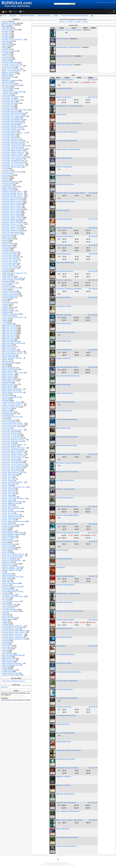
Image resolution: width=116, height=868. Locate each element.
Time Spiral (6, 608)
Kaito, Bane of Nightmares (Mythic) (67, 367)
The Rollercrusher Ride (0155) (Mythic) (68, 672)
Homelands (6, 281)
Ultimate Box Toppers (9, 618)
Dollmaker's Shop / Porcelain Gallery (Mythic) (70, 193)
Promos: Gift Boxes (8, 489)
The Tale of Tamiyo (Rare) (64, 689)
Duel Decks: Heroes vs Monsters (13, 209)
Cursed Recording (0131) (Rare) (66, 141)
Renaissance (6, 539)
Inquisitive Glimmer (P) (63, 358)
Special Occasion (8, 575)
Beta (4, 79)
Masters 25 (6, 360)
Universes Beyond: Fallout (11, 629)
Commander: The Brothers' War (12, 162)
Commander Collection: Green (12, 129)
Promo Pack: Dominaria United (12, 438)
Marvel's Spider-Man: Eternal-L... (13, 358)
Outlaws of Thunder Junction (11, 402)
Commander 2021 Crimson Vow (12, 115)
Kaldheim (5, 312)
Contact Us (109, 2)
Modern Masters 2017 (9, 381)
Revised (5, 543)
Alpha (4, 48)
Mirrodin (5, 366)
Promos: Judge (7, 495)
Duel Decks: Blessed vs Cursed (12, 200)
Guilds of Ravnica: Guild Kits (11, 280)
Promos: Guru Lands (9, 492)
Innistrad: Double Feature (10, 294)
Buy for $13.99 (93, 803)
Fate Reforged (7, 247)
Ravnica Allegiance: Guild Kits (12, 534)
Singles (56, 16)
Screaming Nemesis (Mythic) (65, 620)
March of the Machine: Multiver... (13, 352)
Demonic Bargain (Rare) (64, 158)
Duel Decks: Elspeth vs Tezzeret (12, 203)
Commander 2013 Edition (10, 97)
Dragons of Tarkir (8, 190)
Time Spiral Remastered (10, 610)
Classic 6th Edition (8, 89)
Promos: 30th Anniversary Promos (13, 472)
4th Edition (6, 31)
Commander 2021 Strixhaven (12, 121)
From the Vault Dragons (10, 254)
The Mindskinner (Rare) (64, 663)
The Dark (5, 598)
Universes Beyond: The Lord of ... (13, 636)
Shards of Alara (7, 565)
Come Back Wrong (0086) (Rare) (67, 132)
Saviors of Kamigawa (9, 548)
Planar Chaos (6, 409)
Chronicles (6, 87)
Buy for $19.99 (93, 367)
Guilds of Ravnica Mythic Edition (12, 278)
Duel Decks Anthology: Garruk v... (13, 195)
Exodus (4, 242)
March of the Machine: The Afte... (13, 353)
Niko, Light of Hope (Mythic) (65, 480)
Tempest (5, 593)
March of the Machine (9, 350)
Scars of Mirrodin (8, 549)
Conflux (5, 169)
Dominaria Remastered (10, 182)
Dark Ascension (7, 175)
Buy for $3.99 (93, 768)
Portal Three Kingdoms (9, 422)
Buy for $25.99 (93, 506)
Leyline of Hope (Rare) (63, 385)
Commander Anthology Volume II (13, 126)
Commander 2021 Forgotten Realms (14, 116)
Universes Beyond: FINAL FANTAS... (14, 632)
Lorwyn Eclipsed (7, 324)
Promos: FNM (7, 485)
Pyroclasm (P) (60, 567)
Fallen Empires (7, 245)
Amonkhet (5, 49)
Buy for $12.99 (93, 533)
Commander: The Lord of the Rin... (13, 164)
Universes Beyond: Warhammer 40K (14, 639)
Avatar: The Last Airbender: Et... (12, 71)
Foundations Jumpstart (9, 252)
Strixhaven (6, 585)
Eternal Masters (7, 239)
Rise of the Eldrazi (8, 544)
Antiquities (5, 54)
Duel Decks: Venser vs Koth (11, 229)
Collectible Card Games (27, 16)
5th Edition (6, 33)
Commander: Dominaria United (12, 141)
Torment (5, 614)
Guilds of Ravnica (8, 276)
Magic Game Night (8, 340)
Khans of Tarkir (7, 316)
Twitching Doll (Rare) (63, 724)
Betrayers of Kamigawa (10, 80)
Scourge (5, 551)
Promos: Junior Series (9, 497)
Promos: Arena (7, 477)
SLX (3, 572)
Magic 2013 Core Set (9, 330)
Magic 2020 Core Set (9, 337)
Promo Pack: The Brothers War (12, 463)
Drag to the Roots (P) (63, 210)
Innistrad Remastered (9, 291)
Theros (4, 603)
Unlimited (5, 641)
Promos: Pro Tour (8, 513)
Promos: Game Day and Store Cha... (14, 487)
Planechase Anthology (9, 414)
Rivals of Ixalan (7, 546)
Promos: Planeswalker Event (11, 508)
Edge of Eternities (8, 236)
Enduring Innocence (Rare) (65, 236)
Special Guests (7, 574)
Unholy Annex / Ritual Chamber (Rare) (68, 750)
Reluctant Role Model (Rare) (65, 585)
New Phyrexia (7, 396)
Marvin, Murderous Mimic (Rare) (66, 446)
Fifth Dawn (6, 249)
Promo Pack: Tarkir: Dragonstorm (13, 461)
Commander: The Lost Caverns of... (14, 165)
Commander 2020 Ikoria (10, 111)
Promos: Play (6, 510)
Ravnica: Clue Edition (9, 538)
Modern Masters (7, 378)
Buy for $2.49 (93, 454)
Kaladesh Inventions (9, 311)
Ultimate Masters (8, 619)
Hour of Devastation (8, 283)
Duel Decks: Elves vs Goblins (12, 205)
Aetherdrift (5, 43)
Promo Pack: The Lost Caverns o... (13, 464)
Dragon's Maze (7, 188)
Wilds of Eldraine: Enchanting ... (12, 663)
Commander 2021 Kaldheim (11, 118)
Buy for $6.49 (93, 245)
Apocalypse (6, 58)
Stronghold (6, 588)
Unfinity (4, 621)
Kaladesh (5, 309)
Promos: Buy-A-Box (8, 479)
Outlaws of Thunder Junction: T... (13, 405)
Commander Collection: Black (12, 128)
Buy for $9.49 (93, 228)
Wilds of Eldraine (8, 662)
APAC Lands (6, 56)
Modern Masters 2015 (9, 379)
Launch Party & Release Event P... (13, 317)
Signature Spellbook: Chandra (12, 567)
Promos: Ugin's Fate (9, 520)
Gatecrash (5, 272)
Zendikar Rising (7, 672)
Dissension (6, 178)
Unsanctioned (7, 642)
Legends (5, 319)
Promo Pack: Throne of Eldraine (12, 467)
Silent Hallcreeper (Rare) (64, 637)
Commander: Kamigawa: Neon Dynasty (15, 146)
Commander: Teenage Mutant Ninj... (14, 160)
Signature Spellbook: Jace (11, 570)
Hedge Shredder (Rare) (63, 341)
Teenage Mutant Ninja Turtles (12, 592)
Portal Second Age (8, 420)
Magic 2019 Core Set (9, 335)
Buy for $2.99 (93, 219)
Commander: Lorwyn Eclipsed (12, 147)
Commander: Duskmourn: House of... (14, 142)
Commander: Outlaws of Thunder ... (14, 154)
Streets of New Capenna (10, 583)
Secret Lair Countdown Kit (11, 557)
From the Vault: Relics (9, 265)
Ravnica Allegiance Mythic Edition (13, 533)
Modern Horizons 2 (8, 374)
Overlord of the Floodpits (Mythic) (67, 524)
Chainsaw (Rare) (61, 115)
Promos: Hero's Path (9, 494)
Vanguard (5, 650)
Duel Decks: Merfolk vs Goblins (12, 219)
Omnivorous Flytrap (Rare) (64, 498)
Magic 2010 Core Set (9, 325)
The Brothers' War (8, 595)
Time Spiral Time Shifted (10, 611)
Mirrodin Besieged (8, 368)
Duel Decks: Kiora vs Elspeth (11, 216)
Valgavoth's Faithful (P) (63, 777)
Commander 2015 (8, 102)
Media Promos (7, 361)
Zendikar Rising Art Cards (10, 673)
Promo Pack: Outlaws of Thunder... (13, 454)
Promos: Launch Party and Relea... (13, 499)
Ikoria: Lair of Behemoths (10, 288)
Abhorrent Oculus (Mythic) (64, 80)
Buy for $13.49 (93, 80)
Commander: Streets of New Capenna (14, 157)
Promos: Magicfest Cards (10, 503)
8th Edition (6, 36)
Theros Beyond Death (9, 605)
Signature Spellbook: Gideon (11, 569)
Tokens (4, 613)
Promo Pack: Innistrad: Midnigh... (13, 445)
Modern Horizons (8, 371)
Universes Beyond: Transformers (13, 637)
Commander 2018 (8, 107)
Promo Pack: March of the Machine (13, 451)
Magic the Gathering (44, 16)
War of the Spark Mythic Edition (12, 655)
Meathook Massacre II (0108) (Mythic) (68, 454)
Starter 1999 (6, 579)
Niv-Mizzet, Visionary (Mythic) (65, 489)
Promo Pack (6, 428)
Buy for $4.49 (93, 193)
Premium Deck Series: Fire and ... (13, 423)
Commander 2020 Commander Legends (15, 110)
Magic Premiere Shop (9, 347)
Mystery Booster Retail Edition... (12, 389)
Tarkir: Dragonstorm (8, 590)
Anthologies (6, 53)
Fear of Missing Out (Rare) (64, 271)
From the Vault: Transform (10, 267)
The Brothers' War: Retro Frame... (13, 596)
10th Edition (6, 28)
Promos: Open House (9, 507)
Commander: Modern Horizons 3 (13, 151)
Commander (6, 95)
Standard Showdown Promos (11, 577)
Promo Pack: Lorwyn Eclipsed (12, 450)
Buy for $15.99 (93, 315)
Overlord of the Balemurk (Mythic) (67, 506)
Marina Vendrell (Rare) (63, 428)
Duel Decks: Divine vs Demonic (12, 201)
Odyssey (5, 399)
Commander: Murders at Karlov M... (14, 152)
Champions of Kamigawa (10, 85)
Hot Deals (70, 22)
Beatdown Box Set (8, 77)
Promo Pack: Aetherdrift (10, 432)
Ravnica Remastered (9, 536)
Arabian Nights (7, 59)
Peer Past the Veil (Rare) (64, 559)
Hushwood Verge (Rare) (64, 350)
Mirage (4, 365)
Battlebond (6, 76)
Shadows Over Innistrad (10, 564)
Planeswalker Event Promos (11, 417)
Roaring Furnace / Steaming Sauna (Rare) (70, 611)
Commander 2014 (8, 98)
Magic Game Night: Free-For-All (12, 343)
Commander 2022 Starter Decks (12, 123)
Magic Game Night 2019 (10, 342)
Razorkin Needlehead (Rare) (65, 576)
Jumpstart (5, 306)
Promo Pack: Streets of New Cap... (13, 458)
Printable (85, 22)
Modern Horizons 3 (8, 376)
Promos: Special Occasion (11, 515)
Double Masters (7, 185)
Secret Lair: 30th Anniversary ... (12, 561)
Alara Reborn (6, 45)
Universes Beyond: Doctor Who (12, 628)
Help (97, 2)
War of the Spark (7, 654)
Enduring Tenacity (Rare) (64, 245)
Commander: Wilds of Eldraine (12, 167)
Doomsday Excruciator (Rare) (65, 202)
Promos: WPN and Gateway (11, 525)
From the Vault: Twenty (9, 268)
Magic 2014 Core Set (9, 332)
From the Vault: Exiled (9, 258)
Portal (4, 418)
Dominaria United (8, 183)
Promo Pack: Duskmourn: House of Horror (75, 16)
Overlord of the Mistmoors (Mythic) (67, 541)
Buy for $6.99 (93, 254)
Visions (4, 652)
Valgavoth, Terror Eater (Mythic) (66, 803)
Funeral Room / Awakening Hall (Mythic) (69, 289)
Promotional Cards (8, 526)
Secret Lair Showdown (9, 559)
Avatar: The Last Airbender (11, 69)
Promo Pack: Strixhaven (10, 459)
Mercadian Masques (9, 363)
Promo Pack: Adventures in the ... (13, 430)
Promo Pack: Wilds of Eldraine (12, 469)
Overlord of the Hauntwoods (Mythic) (68, 533)
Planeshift (5, 415)
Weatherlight (6, 657)
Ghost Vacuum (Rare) (63, 297)
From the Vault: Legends (10, 260)
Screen (100, 2)
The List (5, 600)
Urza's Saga (6, 649)
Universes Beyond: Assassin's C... (13, 626)
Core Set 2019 (7, 174)
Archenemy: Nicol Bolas (10, 62)
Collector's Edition (8, 93)
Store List (4, 687)
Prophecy (5, 528)
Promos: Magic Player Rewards (12, 502)
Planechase (6, 410)
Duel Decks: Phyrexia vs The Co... (13, 224)
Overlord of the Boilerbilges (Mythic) (67, 515)
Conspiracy (6, 170)
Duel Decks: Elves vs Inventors (12, 206)
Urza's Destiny (7, 645)
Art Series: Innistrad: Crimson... (12, 66)
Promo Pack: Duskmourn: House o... (14, 440)
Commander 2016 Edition (10, 103)
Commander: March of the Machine (13, 149)
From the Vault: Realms (10, 263)
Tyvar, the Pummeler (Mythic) (65, 733)
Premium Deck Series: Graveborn (13, 425)
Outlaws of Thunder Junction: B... (13, 404)
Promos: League (7, 500)
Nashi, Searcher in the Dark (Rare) (67, 472)
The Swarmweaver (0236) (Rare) (67, 681)
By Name (62, 22)
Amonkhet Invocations (9, 51)
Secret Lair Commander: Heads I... (13, 556)
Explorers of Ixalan (8, 244)
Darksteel (5, 177)
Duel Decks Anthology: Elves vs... (13, 193)
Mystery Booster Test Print (11, 391)
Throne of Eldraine (8, 606)
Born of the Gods (8, 84)
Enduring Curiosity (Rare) (64, 228)
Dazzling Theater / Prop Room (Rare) (68, 149)
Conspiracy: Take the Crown (11, 172)
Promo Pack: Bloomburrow (11, 433)
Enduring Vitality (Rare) (63, 254)
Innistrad (5, 289)
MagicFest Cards (8, 348)
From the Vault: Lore (9, 262)
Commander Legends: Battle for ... (13, 133)
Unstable (5, 644)
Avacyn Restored (8, 67)
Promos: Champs (8, 481)
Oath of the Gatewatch (9, 397)
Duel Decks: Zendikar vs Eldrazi (12, 231)
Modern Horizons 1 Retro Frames (13, 373)
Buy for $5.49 (93, 541)
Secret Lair (6, 552)
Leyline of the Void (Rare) (64, 65)
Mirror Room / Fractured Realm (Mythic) (69, 30)
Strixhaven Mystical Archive (11, 587)
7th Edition (6, 35)
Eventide (5, 240)
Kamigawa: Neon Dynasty (10, 314)
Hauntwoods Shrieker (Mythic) (66, 332)
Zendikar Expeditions (9, 670)
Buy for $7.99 (93, 576)
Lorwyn (4, 322)
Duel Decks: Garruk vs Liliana (12, 208)
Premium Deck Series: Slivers (12, 427)
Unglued (5, 623)
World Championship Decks (11, 665)
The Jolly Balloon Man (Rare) (65, 655)
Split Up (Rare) (61, 646)
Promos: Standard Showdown (12, 516)
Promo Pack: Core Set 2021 (11, 436)
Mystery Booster (7, 386)
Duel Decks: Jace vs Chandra (12, 213)
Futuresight (6, 270)
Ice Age (4, 285)
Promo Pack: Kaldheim (9, 446)
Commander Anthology (9, 125)
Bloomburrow (6, 82)
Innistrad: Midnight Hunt (10, 296)
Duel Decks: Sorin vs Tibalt (11, 226)
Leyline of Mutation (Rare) (64, 393)
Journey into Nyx (7, 303)
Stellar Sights (6, 582)
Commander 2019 (8, 108)
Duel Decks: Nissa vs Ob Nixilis (12, 223)
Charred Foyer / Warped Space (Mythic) (69, 123)
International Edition (8, 298)
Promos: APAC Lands (9, 476)
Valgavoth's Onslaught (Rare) (65, 794)
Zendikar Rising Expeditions (11, 675)
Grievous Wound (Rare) (64, 324)
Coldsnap (5, 90)
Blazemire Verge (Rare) (63, 97)
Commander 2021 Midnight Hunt (13, 120)
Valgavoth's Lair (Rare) (63, 785)
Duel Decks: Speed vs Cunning (12, 227)
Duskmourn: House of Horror (11, 234)
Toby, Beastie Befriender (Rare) (66, 716)
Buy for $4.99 (93, 289)
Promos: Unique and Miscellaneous (14, 521)
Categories (13, 16)
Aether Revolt (6, 41)
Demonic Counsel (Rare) (64, 167)
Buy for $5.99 (93, 350)
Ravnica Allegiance (8, 531)
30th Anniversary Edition (10, 30)
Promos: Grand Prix (8, 490)
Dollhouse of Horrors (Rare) (65, 184)
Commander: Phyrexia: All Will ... (13, 156)
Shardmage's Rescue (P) (64, 628)
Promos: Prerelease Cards (11, 512)
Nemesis (5, 394)
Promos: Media (7, 505)
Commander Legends (9, 131)
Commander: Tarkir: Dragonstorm (13, 159)
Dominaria (5, 180)
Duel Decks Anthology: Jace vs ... (13, 196)
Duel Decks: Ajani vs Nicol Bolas (13, 198)
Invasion (5, 299)
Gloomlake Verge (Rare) (64, 315)
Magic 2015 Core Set (9, 334)
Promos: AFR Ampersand (10, 474)
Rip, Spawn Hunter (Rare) (65, 56)
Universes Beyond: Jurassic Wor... (13, 634)
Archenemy (6, 61)
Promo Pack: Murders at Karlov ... (13, 453)
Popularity (77, 22)
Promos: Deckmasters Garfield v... (13, 482)
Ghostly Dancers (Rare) (64, 306)
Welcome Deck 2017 (9, 660)
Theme (104, 2)
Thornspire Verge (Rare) (64, 707)
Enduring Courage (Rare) (64, 219)
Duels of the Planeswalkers (11, 232)
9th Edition (6, 38)
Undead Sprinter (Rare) (63, 742)
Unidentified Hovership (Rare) (65, 759)
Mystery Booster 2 (8, 387)
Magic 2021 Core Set (9, 338)
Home (4, 16)
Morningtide (6, 383)
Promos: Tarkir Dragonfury (11, 518)
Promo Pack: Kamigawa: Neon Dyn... (14, 448)
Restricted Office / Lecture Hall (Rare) (68, 47)
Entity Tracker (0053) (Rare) (65, 263)
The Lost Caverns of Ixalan (11, 601)
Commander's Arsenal (9, 136)
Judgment (5, 304)
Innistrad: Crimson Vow (10, 293)
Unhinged (5, 624)
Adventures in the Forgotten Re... (13, 40)
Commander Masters (9, 134)
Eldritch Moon (7, 237)
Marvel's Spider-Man (9, 356)
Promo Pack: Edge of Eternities (12, 441)
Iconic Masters (7, 286)
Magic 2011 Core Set (9, 327)
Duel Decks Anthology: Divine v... (13, 191)
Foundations (6, 250)
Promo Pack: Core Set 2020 (11, 435)
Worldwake (6, 667)
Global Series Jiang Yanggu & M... (13, 273)
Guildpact (5, 275)
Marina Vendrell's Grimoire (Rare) (67, 437)
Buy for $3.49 (93, 271)
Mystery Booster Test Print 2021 (12, 392)
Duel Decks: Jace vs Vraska (11, 214)
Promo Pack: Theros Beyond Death (13, 466)
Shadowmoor (6, 562)
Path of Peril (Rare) (62, 39)
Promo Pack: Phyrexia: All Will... (12, 456)
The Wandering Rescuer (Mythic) (67, 698)
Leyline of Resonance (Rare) (65, 402)
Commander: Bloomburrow (11, 139)
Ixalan (4, 301)
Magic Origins (7, 345)
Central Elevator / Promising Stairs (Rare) (69, 106)
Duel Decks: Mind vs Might (11, 221)
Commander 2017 (8, 105)
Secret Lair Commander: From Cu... (14, 554)
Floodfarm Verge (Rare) (64, 280)
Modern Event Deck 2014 (10, 369)
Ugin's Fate (6, 616)
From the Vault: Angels (9, 255)
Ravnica (5, 530)
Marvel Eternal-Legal (9, 355)
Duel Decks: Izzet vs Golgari (11, 211)
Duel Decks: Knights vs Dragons (12, 218)
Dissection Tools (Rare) (63, 176)
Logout (114, 2)
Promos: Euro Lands (9, 484)
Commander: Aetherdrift (10, 138)
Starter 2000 (6, 580)
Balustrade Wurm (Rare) (64, 88)
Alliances (5, 46)
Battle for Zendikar (8, 72)
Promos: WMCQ (7, 523)
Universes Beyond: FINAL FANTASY (14, 631)
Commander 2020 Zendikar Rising (13, 113)
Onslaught (5, 401)
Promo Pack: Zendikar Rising (11, 471)
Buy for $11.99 (93, 97)
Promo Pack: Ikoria (8, 443)
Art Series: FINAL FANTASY (11, 64)
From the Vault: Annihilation (11, 257)
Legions (5, 320)
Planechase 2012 (8, 412)
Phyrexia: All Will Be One (10, 407)
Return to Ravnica (8, 541)
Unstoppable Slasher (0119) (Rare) (67, 768)
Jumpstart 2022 (7, 307)
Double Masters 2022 (9, 187)
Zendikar (5, 668)
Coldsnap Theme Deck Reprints (12, 92)
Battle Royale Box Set (9, 74)
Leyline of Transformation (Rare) (66, 419)
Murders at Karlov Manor (10, 384)
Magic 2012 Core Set (9, 329)
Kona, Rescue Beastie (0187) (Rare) (68, 376)
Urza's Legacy (7, 647)
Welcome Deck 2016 (9, 659)
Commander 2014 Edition (10, 100)
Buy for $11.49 (93, 280)
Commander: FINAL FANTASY (12, 144)
